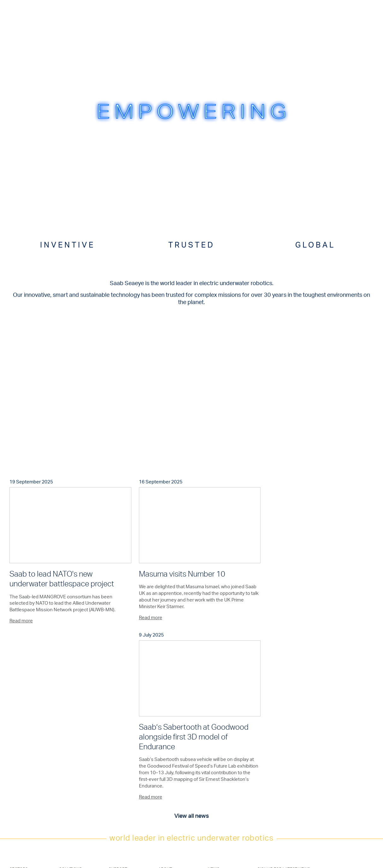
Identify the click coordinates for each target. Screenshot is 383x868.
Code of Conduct (191, 859)
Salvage (16, 746)
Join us (214, 748)
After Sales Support (125, 732)
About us (166, 724)
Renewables (20, 732)
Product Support (123, 724)
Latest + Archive (222, 724)
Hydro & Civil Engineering (20, 755)
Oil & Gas (17, 724)
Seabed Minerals (24, 783)
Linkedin (218, 778)
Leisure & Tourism (24, 798)
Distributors (118, 769)
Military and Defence (27, 817)
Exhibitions (167, 732)
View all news (192, 660)
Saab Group (168, 762)
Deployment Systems (77, 739)
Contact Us (118, 762)
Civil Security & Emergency (22, 807)
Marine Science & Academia (24, 774)
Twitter (216, 771)
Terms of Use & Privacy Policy (191, 854)
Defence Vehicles (74, 753)
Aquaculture (20, 765)
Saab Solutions (171, 755)
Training (115, 739)
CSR (191, 865)
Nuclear (16, 791)
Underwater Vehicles (77, 724)
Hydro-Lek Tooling (74, 760)
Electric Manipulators (77, 732)
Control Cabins (72, 746)
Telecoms (18, 739)
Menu (363, 11)
